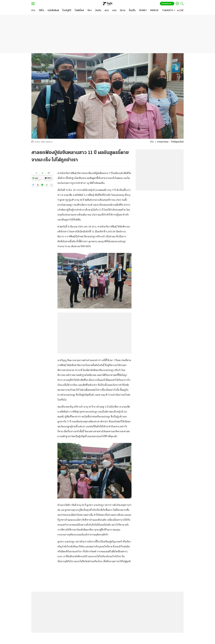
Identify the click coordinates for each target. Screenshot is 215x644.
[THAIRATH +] (169, 11)
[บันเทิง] (98, 11)
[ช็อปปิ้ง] (132, 11)
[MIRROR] (154, 11)
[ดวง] (107, 11)
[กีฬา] (89, 11)
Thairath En (167, 4)
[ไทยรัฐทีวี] (67, 11)
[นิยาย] (123, 11)
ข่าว (152, 142)
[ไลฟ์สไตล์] (79, 11)
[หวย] (114, 11)
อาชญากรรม (163, 142)
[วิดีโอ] (41, 11)
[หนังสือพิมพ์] (53, 11)
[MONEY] (143, 11)
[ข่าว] (33, 11)
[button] (33, 185)
